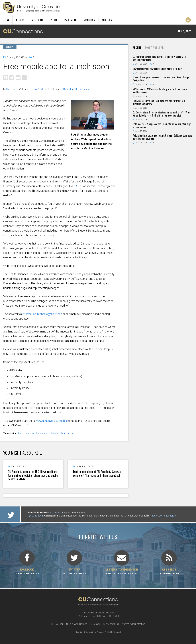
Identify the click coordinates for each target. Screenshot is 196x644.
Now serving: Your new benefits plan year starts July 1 (158, 69)
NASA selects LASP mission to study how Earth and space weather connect (160, 91)
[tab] (137, 48)
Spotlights (37, 20)
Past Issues (70, 20)
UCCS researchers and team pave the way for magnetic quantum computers (159, 102)
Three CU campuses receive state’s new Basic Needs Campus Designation (162, 79)
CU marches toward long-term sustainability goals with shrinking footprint (159, 58)
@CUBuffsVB (36, 516)
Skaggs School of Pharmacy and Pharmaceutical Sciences (46, 433)
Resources (89, 20)
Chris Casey (12, 89)
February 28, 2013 (37, 89)
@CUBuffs (55, 513)
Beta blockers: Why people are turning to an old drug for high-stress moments (162, 125)
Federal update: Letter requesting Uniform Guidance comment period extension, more (162, 137)
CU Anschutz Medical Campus (77, 89)
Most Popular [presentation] (155, 48)
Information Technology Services (42, 314)
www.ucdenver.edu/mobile (52, 421)
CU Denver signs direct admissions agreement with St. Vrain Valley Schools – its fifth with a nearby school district (162, 114)
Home (8, 20)
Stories (20, 20)
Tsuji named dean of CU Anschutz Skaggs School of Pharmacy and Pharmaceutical (97, 473)
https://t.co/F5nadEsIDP (163, 516)
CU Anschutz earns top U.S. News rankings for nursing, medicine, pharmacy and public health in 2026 (33, 475)
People (54, 20)
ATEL (79, 186)
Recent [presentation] (137, 48)
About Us (107, 20)
